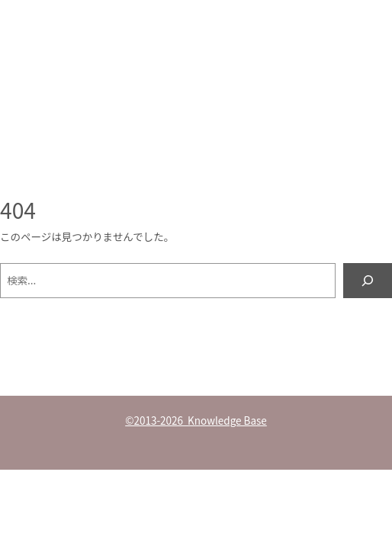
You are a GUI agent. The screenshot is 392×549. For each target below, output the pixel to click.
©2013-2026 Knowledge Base (196, 420)
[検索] (368, 281)
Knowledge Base (89, 71)
